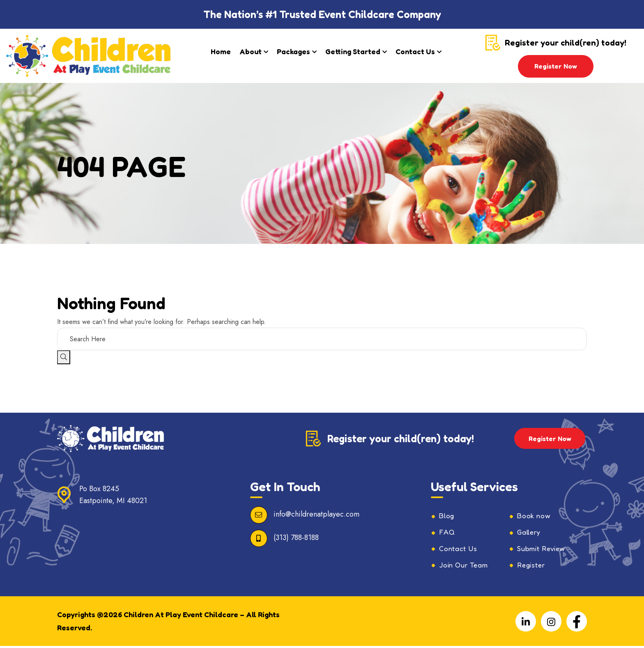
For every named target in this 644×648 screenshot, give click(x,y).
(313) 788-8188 (296, 538)
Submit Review (544, 550)
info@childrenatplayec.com (316, 514)
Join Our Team (467, 567)
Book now (535, 516)
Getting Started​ (353, 51)
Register (532, 567)
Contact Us (415, 51)
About (251, 51)
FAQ (447, 533)
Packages (293, 51)
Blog (447, 516)
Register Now (556, 66)
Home (221, 51)
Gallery (530, 533)
